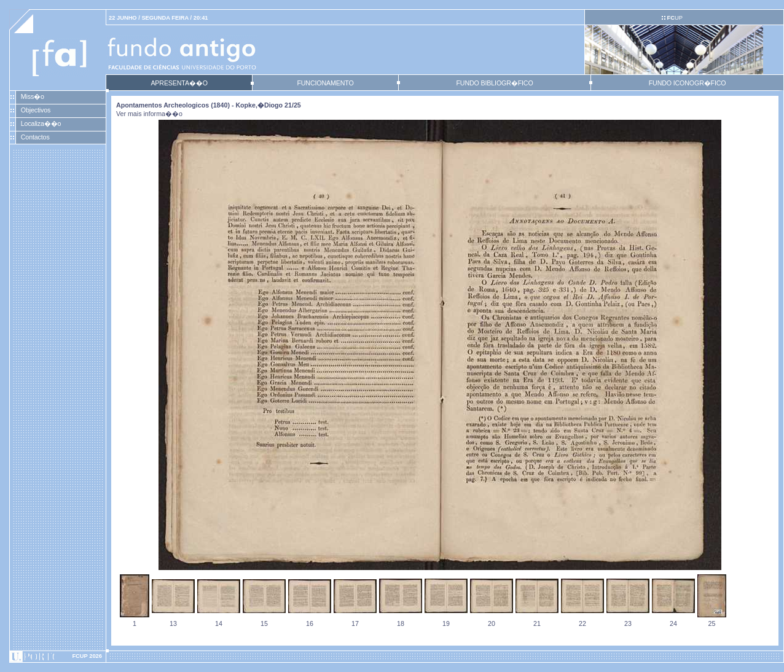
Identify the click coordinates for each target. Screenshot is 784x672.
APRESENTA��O (179, 83)
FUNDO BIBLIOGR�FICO (494, 83)
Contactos (35, 137)
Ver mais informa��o (149, 114)
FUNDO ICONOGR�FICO (688, 83)
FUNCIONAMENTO (325, 83)
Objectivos (36, 110)
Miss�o (33, 96)
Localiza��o (41, 123)
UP (674, 18)
